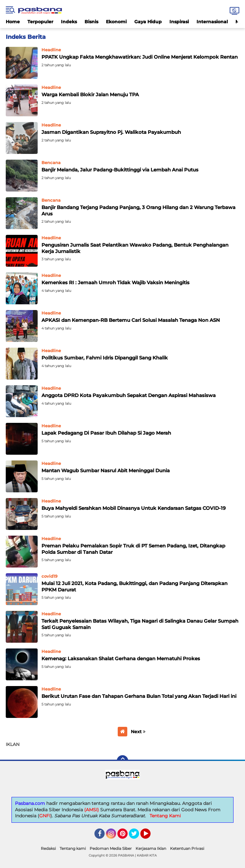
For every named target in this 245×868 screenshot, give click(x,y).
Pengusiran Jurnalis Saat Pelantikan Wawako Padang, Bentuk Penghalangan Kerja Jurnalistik (135, 248)
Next (138, 732)
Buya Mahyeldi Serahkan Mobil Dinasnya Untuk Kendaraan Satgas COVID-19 (134, 508)
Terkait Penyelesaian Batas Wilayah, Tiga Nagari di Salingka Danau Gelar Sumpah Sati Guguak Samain (140, 624)
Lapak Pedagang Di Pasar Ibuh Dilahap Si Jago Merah (106, 433)
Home (13, 22)
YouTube (150, 836)
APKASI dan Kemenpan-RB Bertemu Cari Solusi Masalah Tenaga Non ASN (131, 320)
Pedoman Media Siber (111, 848)
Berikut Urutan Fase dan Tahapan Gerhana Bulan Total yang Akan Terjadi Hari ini (139, 696)
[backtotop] (122, 761)
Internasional (212, 22)
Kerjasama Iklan (151, 848)
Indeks (69, 22)
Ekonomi (116, 22)
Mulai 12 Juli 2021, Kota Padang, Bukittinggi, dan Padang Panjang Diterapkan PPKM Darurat (134, 586)
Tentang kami (73, 848)
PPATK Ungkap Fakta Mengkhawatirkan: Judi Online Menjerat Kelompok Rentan (140, 57)
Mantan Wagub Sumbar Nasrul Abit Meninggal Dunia (106, 470)
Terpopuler (40, 22)
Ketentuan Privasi (187, 848)
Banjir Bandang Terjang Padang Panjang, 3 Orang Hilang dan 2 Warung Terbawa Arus (138, 210)
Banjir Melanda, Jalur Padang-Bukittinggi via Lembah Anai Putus (120, 170)
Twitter (137, 836)
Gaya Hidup (148, 22)
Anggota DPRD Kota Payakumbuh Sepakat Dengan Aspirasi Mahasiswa (129, 395)
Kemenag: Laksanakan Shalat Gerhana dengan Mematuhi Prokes (121, 658)
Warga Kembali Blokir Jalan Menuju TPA (90, 94)
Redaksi (48, 848)
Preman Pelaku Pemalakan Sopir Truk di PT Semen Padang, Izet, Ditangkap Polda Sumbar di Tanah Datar (133, 549)
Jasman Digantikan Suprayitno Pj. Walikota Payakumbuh (111, 132)
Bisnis (91, 22)
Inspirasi (179, 22)
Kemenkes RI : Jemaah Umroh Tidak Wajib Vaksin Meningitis (115, 282)
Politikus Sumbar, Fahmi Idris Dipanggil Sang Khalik (105, 358)
